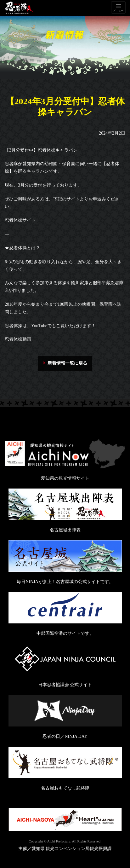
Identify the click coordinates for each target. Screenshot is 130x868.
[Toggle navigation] (118, 7)
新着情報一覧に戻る (67, 363)
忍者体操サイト (20, 220)
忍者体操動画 (18, 339)
